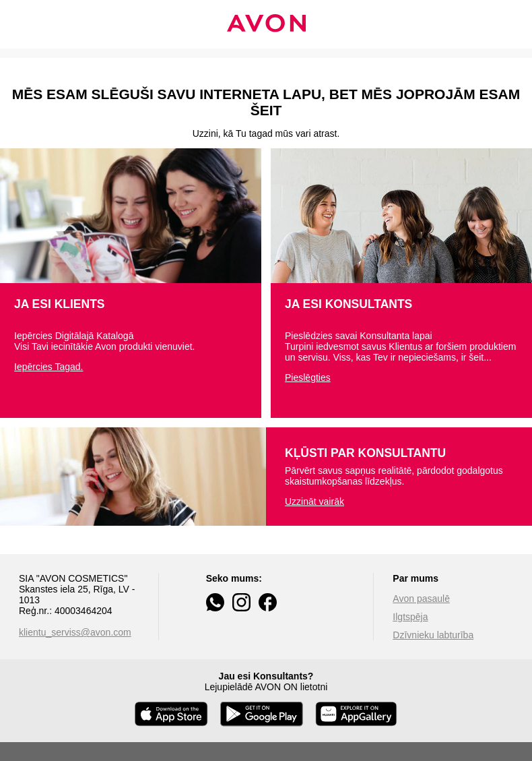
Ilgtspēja (410, 617)
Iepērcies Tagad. (48, 367)
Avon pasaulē (421, 599)
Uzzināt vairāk (314, 501)
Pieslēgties (308, 377)
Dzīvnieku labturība (433, 635)
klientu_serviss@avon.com (75, 632)
